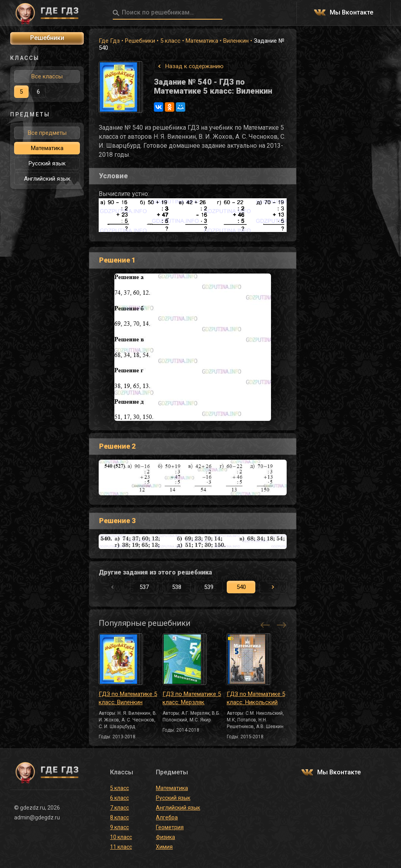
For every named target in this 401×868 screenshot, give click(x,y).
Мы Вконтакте (351, 13)
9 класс (119, 827)
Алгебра (167, 817)
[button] (273, 587)
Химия (164, 847)
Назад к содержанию (194, 66)
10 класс (121, 837)
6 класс (119, 798)
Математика (202, 41)
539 (209, 587)
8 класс (119, 817)
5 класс (170, 41)
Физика (165, 837)
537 (144, 587)
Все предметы (47, 133)
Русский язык (47, 163)
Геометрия (170, 827)
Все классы (47, 76)
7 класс (119, 808)
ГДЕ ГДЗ (47, 13)
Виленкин (236, 41)
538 (177, 587)
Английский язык (47, 179)
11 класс (121, 847)
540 (241, 587)
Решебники (140, 41)
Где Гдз (109, 41)
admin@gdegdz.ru (37, 817)
